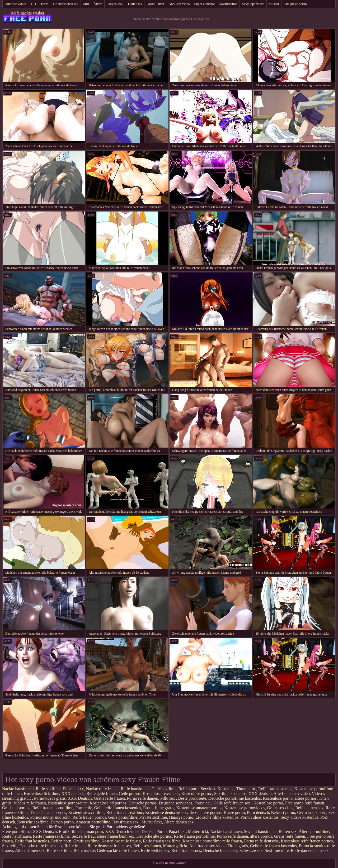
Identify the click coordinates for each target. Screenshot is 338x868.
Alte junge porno (295, 4)
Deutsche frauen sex (220, 850)
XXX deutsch (73, 793)
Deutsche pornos (142, 803)
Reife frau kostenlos (275, 789)
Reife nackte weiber (27, 13)
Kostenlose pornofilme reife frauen (212, 841)
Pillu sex (168, 798)
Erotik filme (69, 831)
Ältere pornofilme (314, 831)
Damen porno (62, 822)
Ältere (98, 4)
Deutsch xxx (73, 789)
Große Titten (155, 4)
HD (34, 4)
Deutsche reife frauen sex (41, 846)
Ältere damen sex (179, 822)
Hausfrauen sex (126, 822)
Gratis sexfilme (86, 841)
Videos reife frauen (30, 803)
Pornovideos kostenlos (260, 817)
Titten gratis (238, 846)
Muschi (274, 4)
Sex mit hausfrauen (260, 831)
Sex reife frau (83, 836)
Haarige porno (181, 817)
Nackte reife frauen (102, 789)
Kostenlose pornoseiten (68, 803)
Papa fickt (177, 831)
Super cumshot (205, 4)
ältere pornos (306, 798)
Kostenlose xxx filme (86, 812)
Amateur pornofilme (93, 822)
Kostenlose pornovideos (245, 808)
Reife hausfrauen (135, 789)
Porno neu (203, 803)
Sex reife (10, 846)
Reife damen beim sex (310, 850)
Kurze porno (234, 812)
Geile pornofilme (123, 817)
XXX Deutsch (80, 798)
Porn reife (84, 808)
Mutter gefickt (175, 846)
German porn (92, 831)
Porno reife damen (143, 798)
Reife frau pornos (186, 850)
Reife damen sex (309, 808)
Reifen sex (288, 831)
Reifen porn (189, 789)
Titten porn (246, 789)
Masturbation (228, 4)
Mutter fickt (152, 822)
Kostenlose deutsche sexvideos (171, 812)
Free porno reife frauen (305, 803)
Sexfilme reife (277, 850)
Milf (86, 4)
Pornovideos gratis (50, 798)
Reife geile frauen (102, 793)
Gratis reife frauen (109, 798)
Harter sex (135, 4)
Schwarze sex (251, 850)
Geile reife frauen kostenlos (118, 808)
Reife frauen (75, 846)
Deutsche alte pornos (48, 812)
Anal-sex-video (179, 4)
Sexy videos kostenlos (299, 817)
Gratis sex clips (280, 808)
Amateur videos (16, 4)
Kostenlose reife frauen (121, 841)
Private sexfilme (153, 817)
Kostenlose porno (196, 793)
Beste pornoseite (192, 798)
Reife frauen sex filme (162, 841)
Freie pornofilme (16, 831)
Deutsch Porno (154, 831)
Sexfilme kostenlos (230, 793)
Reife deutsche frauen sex (109, 846)
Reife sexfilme (48, 789)
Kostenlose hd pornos (108, 803)
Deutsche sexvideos (175, 803)
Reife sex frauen (147, 846)
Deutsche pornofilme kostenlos (235, 798)
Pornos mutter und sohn (50, 817)
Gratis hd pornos (16, 808)
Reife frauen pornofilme (53, 808)
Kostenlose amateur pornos (199, 808)
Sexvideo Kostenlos (218, 789)
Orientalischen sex (66, 4)
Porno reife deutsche (261, 841)
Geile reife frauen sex (232, 803)
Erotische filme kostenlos (217, 817)
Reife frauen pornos (89, 817)
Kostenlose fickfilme (41, 793)
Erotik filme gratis (159, 808)
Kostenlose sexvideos (161, 793)
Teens (44, 4)
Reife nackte (84, 850)
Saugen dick (115, 4)
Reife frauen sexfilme (125, 812)
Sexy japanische (253, 4)
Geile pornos (130, 793)
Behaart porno (283, 812)
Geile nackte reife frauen (118, 850)
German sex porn (312, 812)
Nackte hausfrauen (18, 789)
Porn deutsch (258, 812)
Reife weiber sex (155, 850)
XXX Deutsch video (122, 831)
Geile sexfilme (164, 789)
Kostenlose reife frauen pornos (307, 841)
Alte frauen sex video (292, 793)
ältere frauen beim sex (116, 836)
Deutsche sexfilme (33, 822)
